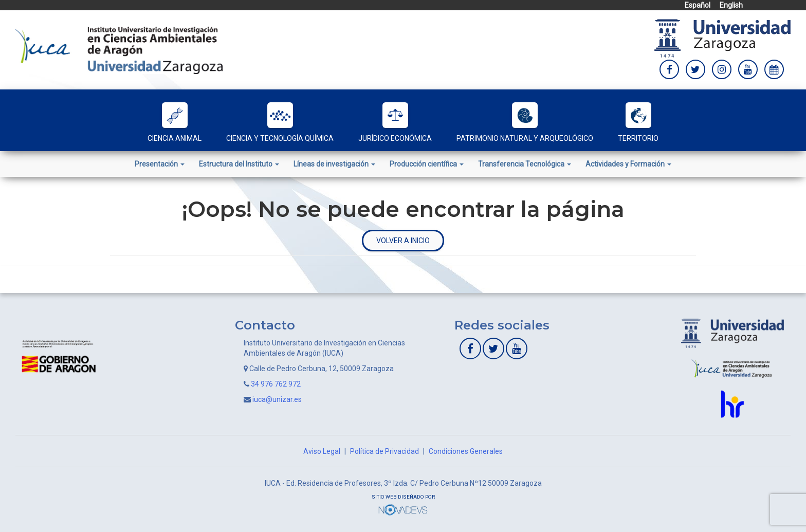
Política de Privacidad (384, 451)
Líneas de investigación (334, 164)
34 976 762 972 (276, 384)
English (731, 5)
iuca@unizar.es (277, 399)
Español (698, 5)
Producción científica (427, 164)
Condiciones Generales (466, 451)
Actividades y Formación (628, 164)
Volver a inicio (403, 241)
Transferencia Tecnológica (525, 164)
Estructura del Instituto (239, 164)
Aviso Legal (322, 451)
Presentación (160, 164)
